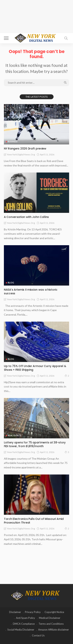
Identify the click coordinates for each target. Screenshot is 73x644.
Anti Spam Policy (26, 618)
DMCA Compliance (24, 624)
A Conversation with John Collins (26, 217)
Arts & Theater (17, 210)
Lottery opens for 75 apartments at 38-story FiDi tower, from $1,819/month (35, 444)
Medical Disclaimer (50, 618)
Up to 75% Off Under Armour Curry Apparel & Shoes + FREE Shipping (35, 368)
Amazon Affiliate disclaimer (54, 630)
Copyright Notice (54, 612)
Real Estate (15, 435)
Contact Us (38, 635)
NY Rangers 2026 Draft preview (25, 149)
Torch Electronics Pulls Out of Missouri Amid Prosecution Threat (34, 521)
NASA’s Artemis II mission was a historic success (31, 291)
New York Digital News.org (21, 154)
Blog (11, 283)
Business (13, 141)
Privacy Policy (33, 612)
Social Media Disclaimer (21, 630)
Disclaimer (15, 612)
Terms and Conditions (51, 624)
